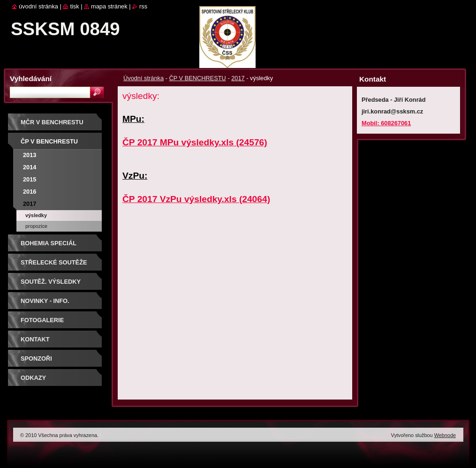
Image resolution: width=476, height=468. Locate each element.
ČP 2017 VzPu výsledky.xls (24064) (196, 199)
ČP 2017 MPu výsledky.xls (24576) (195, 142)
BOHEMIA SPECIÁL (49, 243)
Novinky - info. (45, 301)
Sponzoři (36, 359)
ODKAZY (33, 378)
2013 (30, 155)
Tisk (74, 6)
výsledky (36, 215)
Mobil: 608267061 (386, 123)
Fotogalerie (42, 320)
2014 (30, 167)
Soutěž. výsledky (51, 282)
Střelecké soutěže (54, 262)
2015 (30, 179)
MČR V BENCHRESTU (52, 122)
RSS (143, 6)
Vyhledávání (31, 79)
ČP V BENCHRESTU (197, 78)
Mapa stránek (109, 6)
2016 (30, 192)
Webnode (445, 435)
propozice (36, 226)
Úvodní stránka (144, 78)
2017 (238, 78)
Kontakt (35, 339)
